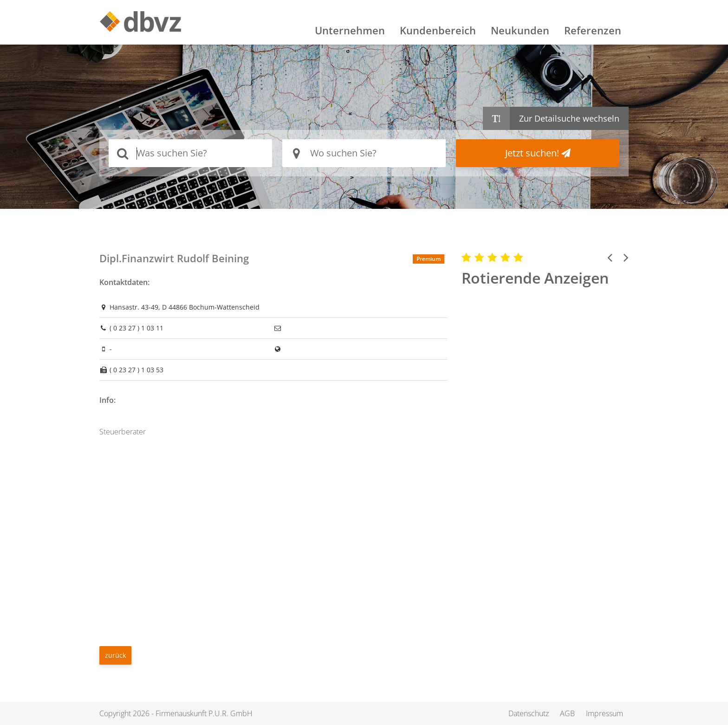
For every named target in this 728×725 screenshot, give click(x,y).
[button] (610, 257)
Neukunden (520, 30)
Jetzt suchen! (538, 153)
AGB (567, 713)
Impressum (604, 713)
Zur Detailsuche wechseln (569, 118)
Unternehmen (350, 30)
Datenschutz (529, 713)
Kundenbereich (438, 30)
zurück (115, 655)
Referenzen (593, 30)
